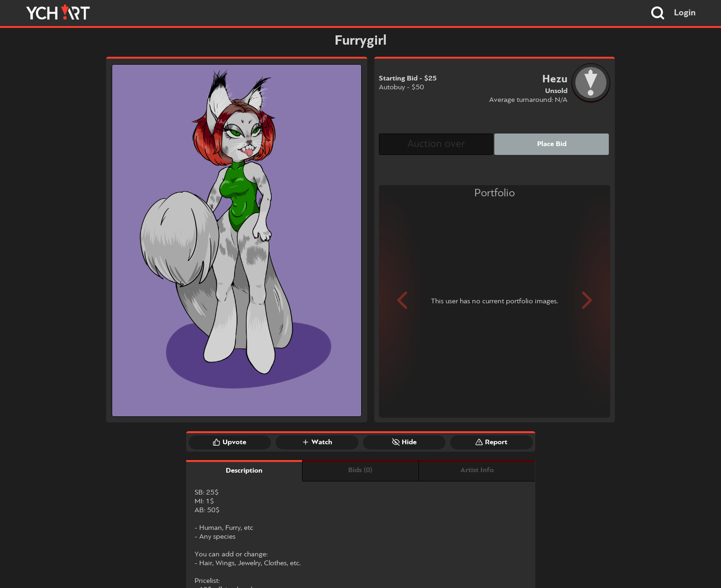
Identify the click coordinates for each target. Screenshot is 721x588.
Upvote (229, 442)
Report (491, 442)
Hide (404, 442)
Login (685, 13)
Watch (317, 442)
